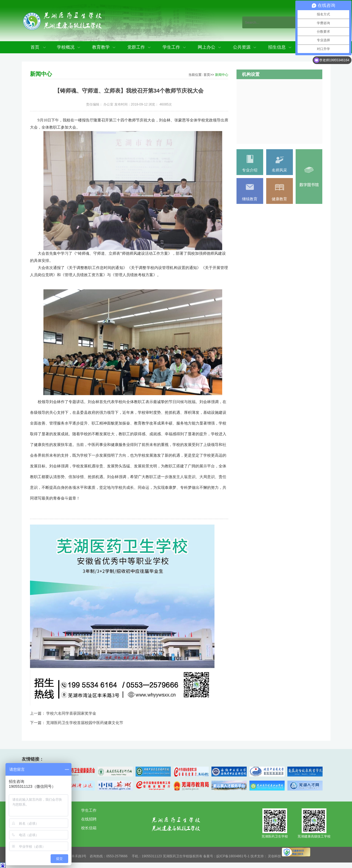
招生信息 (277, 47)
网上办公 (207, 47)
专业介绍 (250, 170)
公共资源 (242, 47)
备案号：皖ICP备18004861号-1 (226, 856)
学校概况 (66, 47)
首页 (35, 47)
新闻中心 (222, 75)
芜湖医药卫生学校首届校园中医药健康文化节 (85, 723)
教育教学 (101, 47)
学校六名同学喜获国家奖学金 (71, 713)
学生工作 (171, 47)
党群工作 (136, 47)
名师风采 (279, 170)
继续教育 (250, 199)
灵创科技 (274, 856)
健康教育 (279, 199)
